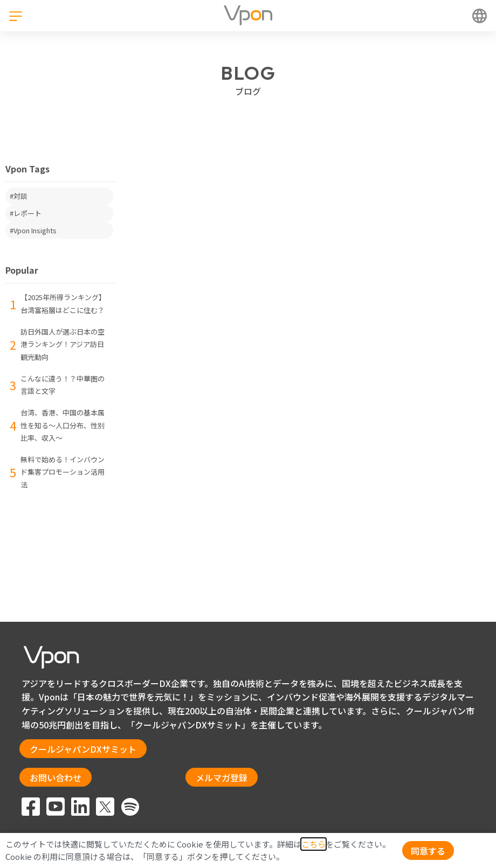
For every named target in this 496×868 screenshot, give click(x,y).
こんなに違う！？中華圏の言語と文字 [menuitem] (63, 385)
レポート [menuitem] (27, 213)
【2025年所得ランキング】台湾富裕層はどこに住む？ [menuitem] (63, 304)
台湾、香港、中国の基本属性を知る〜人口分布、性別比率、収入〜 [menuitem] (63, 425)
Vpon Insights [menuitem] (35, 230)
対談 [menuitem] (20, 196)
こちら (314, 844)
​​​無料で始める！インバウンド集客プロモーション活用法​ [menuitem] (63, 472)
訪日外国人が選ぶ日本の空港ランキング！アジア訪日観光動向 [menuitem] (63, 344)
